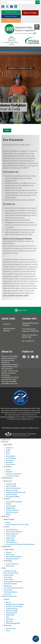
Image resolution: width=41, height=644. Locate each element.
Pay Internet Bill (11, 486)
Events (8, 470)
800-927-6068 (12, 39)
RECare (8, 514)
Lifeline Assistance (12, 510)
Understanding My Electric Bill (16, 492)
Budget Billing (11, 508)
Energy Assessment (12, 559)
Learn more (14, 383)
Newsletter (10, 462)
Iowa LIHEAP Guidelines (14, 502)
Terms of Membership (13, 488)
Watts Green (10, 566)
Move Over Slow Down (11, 573)
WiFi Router (10, 619)
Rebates (9, 504)
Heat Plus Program (12, 512)
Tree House (8, 594)
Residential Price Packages (15, 604)
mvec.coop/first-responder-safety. (16, 296)
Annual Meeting (11, 458)
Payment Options (12, 494)
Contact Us (7, 324)
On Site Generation (12, 564)
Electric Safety (9, 575)
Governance (10, 460)
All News (7, 130)
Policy (8, 631)
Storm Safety (8, 590)
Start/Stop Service (12, 530)
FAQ (7, 617)
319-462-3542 (32, 335)
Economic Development (14, 474)
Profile (8, 450)
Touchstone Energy (12, 476)
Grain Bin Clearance (10, 584)
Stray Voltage (10, 540)
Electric (8, 522)
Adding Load (10, 538)
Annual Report (11, 456)
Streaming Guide (11, 613)
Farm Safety (8, 577)
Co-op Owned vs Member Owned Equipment (20, 544)
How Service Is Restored (14, 532)
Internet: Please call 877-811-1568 (17, 525)
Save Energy (10, 555)
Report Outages (30, 13)
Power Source (11, 465)
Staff (8, 454)
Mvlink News (10, 615)
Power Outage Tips (12, 534)
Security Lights (11, 506)
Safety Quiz (8, 586)
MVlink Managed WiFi (13, 623)
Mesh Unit (9, 621)
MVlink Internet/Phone (9, 596)
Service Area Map (12, 611)
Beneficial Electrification (14, 557)
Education (9, 472)
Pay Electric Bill (11, 484)
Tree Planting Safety (10, 592)
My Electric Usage (12, 490)
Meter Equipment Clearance (13, 582)
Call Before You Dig (10, 571)
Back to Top (22, 310)
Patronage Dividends (13, 497)
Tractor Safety (8, 579)
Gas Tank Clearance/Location (14, 588)
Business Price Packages (14, 606)
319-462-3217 (30, 341)
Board (8, 452)
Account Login (11, 628)
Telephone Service (12, 609)
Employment (6, 440)
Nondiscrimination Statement (9, 330)
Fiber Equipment (11, 542)
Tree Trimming (11, 536)
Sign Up (9, 602)
